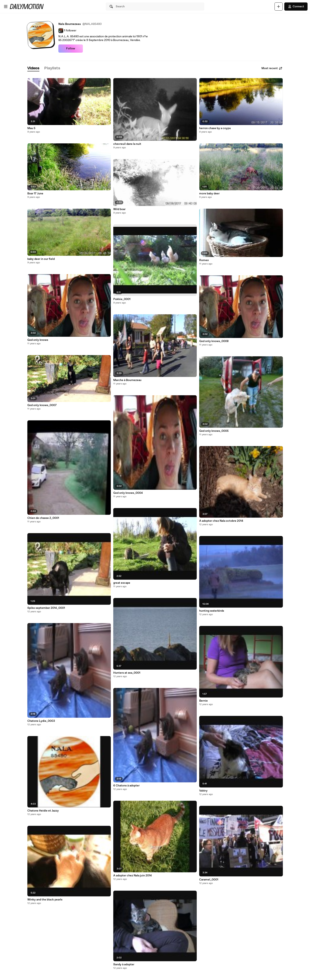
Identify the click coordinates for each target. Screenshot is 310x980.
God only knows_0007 (42, 405)
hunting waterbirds (212, 611)
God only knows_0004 (128, 493)
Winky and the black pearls (45, 900)
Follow (71, 49)
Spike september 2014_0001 (46, 608)
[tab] (33, 68)
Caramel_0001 (209, 880)
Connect (296, 7)
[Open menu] (6, 7)
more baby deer (209, 194)
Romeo (204, 260)
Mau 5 (31, 128)
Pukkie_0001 (122, 299)
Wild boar (119, 209)
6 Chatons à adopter (126, 786)
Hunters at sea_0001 (127, 673)
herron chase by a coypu (215, 128)
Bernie (203, 701)
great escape (122, 583)
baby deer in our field (41, 259)
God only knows (38, 340)
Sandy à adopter (124, 964)
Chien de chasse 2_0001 (43, 518)
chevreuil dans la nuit (127, 144)
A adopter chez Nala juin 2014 (133, 876)
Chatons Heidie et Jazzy (43, 811)
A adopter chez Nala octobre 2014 (221, 521)
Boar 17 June (35, 194)
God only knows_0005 (214, 431)
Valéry (203, 791)
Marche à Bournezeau (127, 380)
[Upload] (279, 7)
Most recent (272, 68)
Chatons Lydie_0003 (41, 721)
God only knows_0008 (214, 341)
